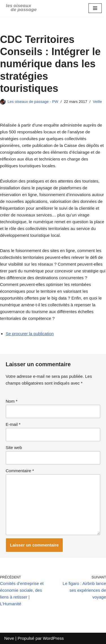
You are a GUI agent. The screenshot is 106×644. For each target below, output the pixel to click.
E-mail (13, 424)
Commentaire (20, 471)
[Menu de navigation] (95, 8)
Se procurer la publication (30, 334)
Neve (9, 638)
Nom (12, 401)
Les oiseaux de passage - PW (33, 102)
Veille (97, 102)
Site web (14, 447)
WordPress (53, 638)
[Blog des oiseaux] (21, 8)
